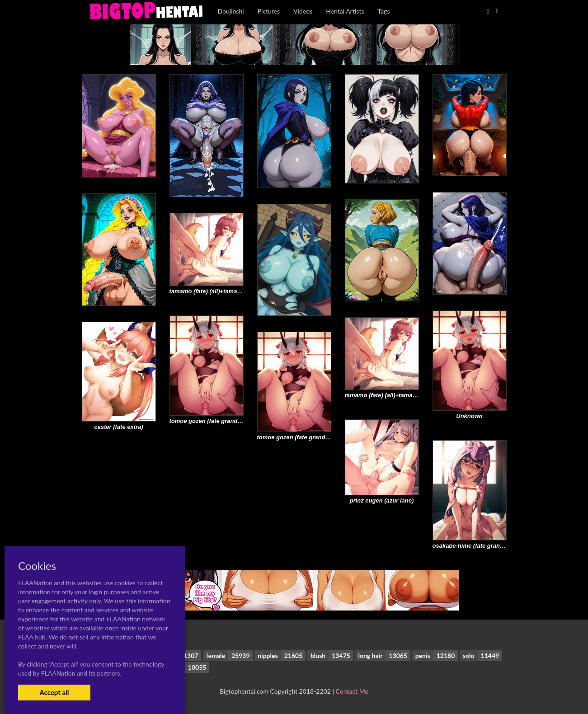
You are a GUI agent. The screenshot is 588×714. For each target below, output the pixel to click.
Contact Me (352, 691)
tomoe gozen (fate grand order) (213, 421)
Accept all (54, 692)
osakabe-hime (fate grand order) (477, 546)
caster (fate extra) (118, 427)
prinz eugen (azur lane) (382, 500)
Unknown (469, 416)
